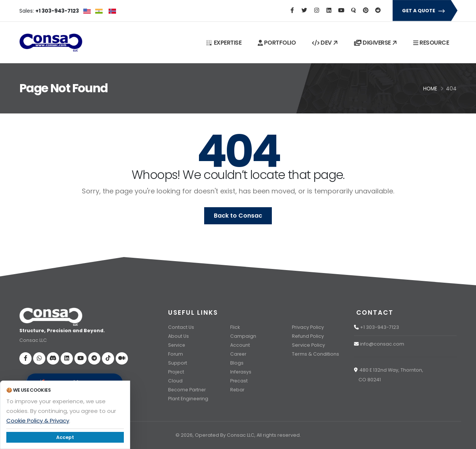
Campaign (243, 336)
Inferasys (241, 372)
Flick (235, 327)
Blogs (237, 363)
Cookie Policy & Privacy (38, 421)
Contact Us (181, 327)
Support (178, 363)
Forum (176, 354)
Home (430, 89)
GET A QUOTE (424, 11)
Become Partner (188, 390)
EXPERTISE (224, 43)
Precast (239, 381)
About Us (178, 336)
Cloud (175, 381)
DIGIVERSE (376, 43)
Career (239, 354)
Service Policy (308, 345)
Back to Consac (238, 216)
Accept (65, 437)
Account (240, 345)
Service (177, 345)
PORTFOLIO (277, 43)
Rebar (238, 390)
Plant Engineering (189, 399)
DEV (326, 43)
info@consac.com (382, 344)
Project (176, 372)
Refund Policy (308, 336)
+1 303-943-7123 (379, 327)
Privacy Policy (308, 327)
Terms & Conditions (316, 354)
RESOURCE (431, 43)
